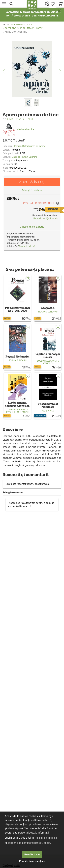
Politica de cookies (46, 838)
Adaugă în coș (32, 182)
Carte (29, 25)
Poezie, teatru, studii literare (19, 28)
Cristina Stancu (21, 119)
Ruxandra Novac (48, 312)
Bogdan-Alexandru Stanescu (48, 362)
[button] (17, 4)
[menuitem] (46, 4)
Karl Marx (48, 411)
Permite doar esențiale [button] (32, 861)
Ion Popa (12, 409)
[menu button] (4, 4)
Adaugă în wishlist (32, 190)
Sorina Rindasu (18, 360)
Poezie (39, 28)
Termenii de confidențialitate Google (29, 843)
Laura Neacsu (20, 412)
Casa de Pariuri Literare (24, 157)
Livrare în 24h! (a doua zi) (45, 218)
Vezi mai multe (18, 129)
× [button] (59, 11)
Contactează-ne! (27, 246)
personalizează (27, 833)
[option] (32, 69)
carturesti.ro (17, 25)
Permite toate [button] (32, 854)
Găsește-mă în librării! (32, 227)
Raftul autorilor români (34, 146)
